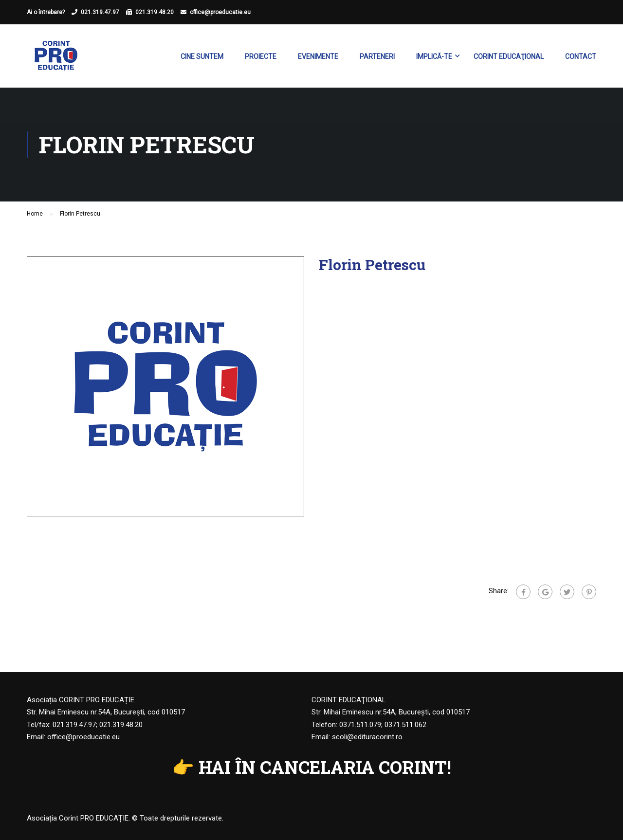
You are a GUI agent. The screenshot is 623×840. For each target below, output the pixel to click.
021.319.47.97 (100, 12)
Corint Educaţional (509, 56)
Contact (581, 56)
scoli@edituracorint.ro (367, 737)
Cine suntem (202, 56)
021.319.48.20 (155, 12)
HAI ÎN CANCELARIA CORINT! (325, 767)
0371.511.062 (405, 725)
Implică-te (434, 56)
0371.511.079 (360, 725)
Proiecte (261, 56)
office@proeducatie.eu (220, 12)
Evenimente (318, 56)
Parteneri (377, 56)
